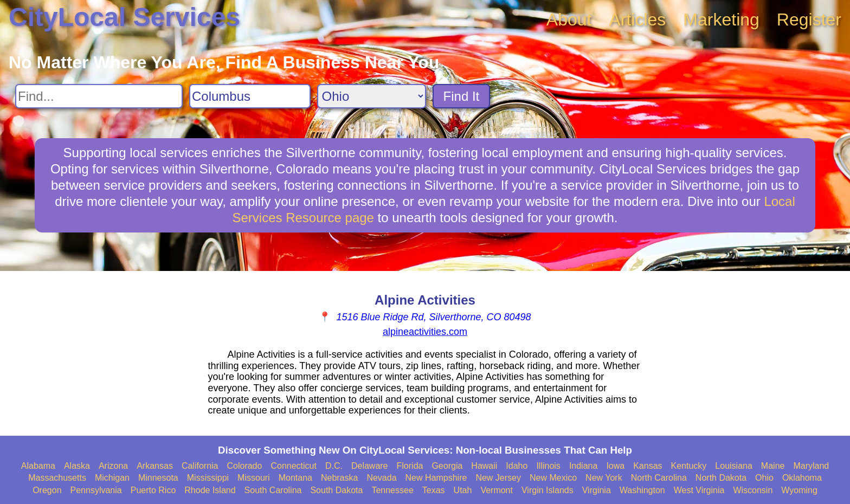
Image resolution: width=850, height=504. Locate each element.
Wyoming (799, 490)
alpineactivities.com (425, 332)
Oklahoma (802, 478)
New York (604, 478)
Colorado (244, 466)
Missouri (254, 478)
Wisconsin (753, 490)
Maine (773, 466)
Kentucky (689, 466)
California (200, 466)
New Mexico (553, 478)
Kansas (648, 466)
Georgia (447, 466)
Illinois (548, 466)
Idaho (517, 466)
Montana (295, 478)
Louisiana (734, 466)
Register (809, 20)
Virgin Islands (548, 490)
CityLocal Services (124, 17)
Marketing (721, 20)
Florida (410, 466)
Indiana (584, 466)
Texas (434, 490)
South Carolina (273, 490)
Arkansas (155, 466)
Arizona (113, 466)
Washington (642, 490)
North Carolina (659, 478)
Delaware (370, 466)
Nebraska (339, 478)
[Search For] (99, 96)
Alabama (38, 466)
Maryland (811, 466)
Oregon (47, 490)
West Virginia (699, 490)
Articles (637, 20)
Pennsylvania (96, 490)
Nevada (381, 478)
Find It (462, 96)
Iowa (615, 466)
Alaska (77, 466)
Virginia (597, 490)
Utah (463, 490)
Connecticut (294, 466)
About (569, 20)
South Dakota (336, 490)
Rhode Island (210, 490)
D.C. (334, 466)
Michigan (112, 478)
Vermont (497, 490)
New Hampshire (436, 478)
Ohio (764, 478)
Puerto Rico (153, 490)
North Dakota (721, 478)
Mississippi (208, 478)
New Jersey (498, 478)
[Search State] (372, 96)
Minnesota (158, 478)
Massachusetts (57, 478)
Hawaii (484, 466)
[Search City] (250, 96)
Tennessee (392, 490)
